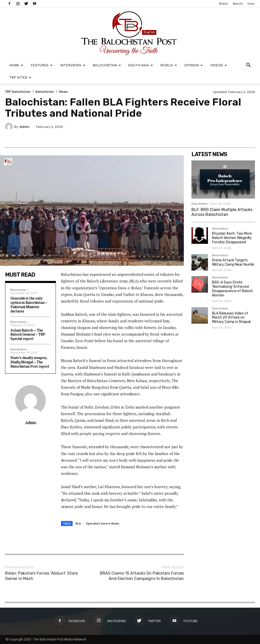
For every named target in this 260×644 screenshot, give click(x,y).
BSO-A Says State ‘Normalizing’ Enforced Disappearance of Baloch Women (232, 289)
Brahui (224, 3)
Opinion (194, 65)
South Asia (141, 65)
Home (16, 65)
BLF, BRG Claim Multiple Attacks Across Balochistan (222, 212)
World (169, 65)
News (63, 92)
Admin (25, 127)
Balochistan (107, 65)
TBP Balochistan (18, 92)
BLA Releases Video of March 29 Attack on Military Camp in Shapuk (231, 318)
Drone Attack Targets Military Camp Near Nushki (233, 262)
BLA (78, 523)
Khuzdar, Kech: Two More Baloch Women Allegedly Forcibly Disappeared (232, 238)
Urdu (251, 3)
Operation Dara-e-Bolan (103, 523)
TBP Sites (20, 77)
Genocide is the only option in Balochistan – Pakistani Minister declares (29, 304)
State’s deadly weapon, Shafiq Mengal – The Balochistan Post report (30, 362)
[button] (248, 66)
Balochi (238, 3)
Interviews (73, 65)
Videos (219, 65)
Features (42, 65)
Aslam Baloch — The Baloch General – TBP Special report (28, 334)
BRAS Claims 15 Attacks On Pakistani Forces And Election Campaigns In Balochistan (142, 576)
